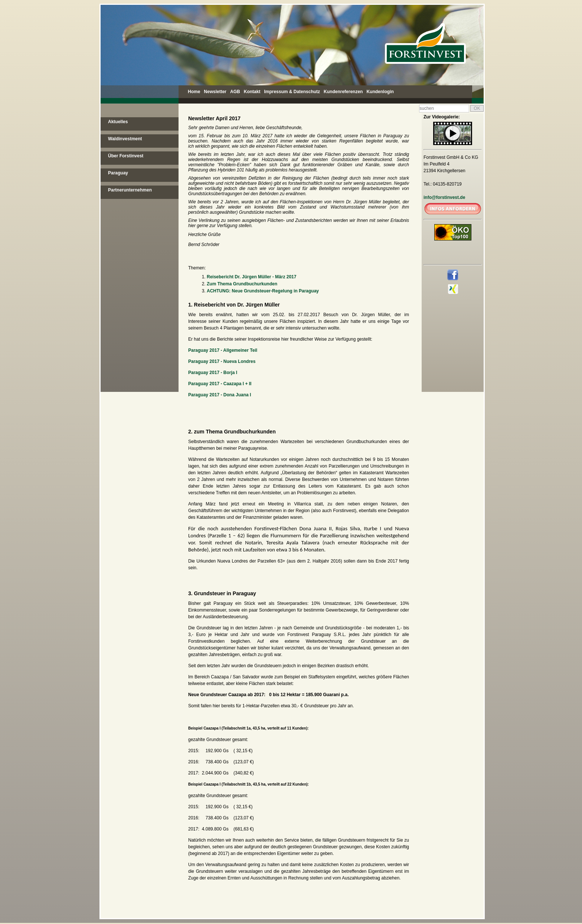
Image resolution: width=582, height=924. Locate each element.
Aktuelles (118, 122)
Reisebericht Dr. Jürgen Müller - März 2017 (251, 277)
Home (194, 92)
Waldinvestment (125, 139)
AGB (235, 92)
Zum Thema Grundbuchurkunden (242, 284)
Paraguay (118, 173)
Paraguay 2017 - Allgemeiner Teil (223, 350)
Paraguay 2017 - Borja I (213, 373)
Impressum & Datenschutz (292, 92)
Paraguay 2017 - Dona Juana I (220, 395)
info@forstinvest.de (444, 197)
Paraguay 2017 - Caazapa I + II (220, 384)
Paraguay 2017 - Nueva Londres (222, 361)
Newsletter (215, 92)
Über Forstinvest (126, 156)
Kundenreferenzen (343, 92)
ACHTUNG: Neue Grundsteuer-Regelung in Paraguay (263, 291)
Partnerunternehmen (130, 190)
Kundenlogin (380, 92)
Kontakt (252, 92)
